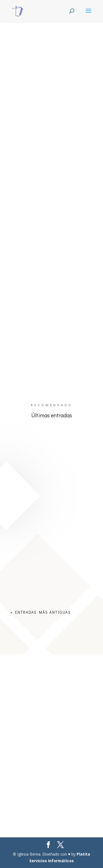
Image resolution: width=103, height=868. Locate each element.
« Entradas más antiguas (41, 612)
